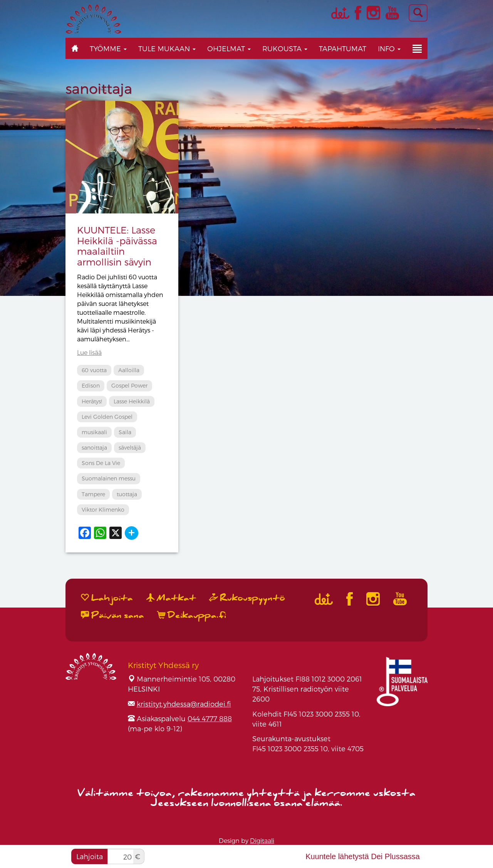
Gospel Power (129, 385)
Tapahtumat (343, 48)
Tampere (93, 494)
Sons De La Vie (101, 463)
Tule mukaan (167, 48)
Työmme (108, 48)
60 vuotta (94, 370)
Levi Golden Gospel (107, 417)
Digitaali (262, 840)
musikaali (94, 432)
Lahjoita (90, 856)
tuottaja (127, 494)
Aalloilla (129, 370)
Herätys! (92, 401)
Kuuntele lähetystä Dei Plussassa (363, 856)
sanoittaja (94, 447)
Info (389, 48)
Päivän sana (112, 615)
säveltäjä (130, 447)
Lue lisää (89, 352)
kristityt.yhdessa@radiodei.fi (184, 704)
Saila (125, 432)
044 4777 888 (210, 718)
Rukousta (285, 48)
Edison (91, 385)
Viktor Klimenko (103, 510)
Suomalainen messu (109, 478)
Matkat (171, 598)
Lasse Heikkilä (132, 401)
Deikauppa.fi (192, 615)
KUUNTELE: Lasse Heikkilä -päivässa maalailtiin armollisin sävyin (117, 246)
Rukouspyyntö (247, 598)
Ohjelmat (229, 48)
